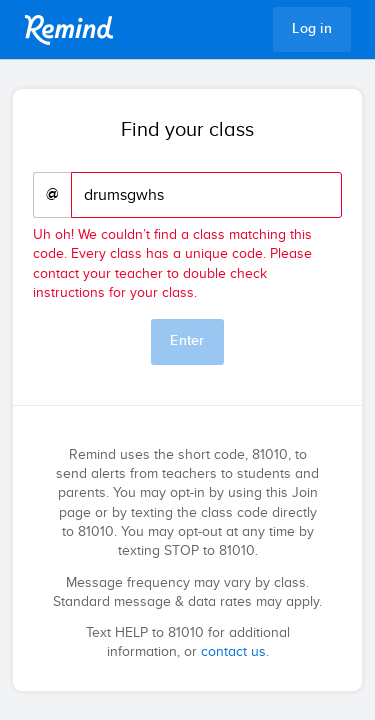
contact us (233, 652)
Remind (69, 30)
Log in (312, 29)
